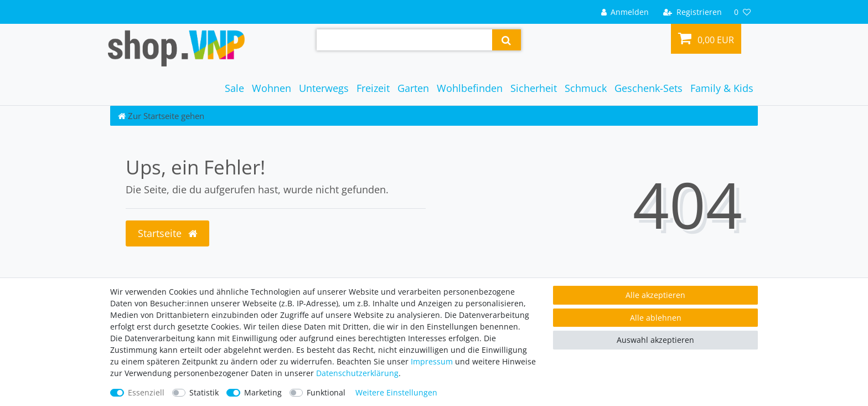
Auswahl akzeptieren (655, 340)
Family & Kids (722, 88)
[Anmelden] (625, 12)
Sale (234, 88)
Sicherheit (534, 88)
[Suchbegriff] (404, 40)
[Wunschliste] (742, 12)
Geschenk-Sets (649, 88)
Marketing (263, 392)
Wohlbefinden (470, 88)
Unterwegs (324, 88)
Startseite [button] (167, 233)
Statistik (204, 392)
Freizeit (373, 88)
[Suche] (506, 40)
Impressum (432, 361)
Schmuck (586, 88)
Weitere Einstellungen (396, 392)
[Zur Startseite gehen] (161, 116)
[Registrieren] (693, 12)
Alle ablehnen (656, 318)
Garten (413, 88)
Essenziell (146, 392)
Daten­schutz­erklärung (357, 373)
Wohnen (272, 88)
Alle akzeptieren (655, 295)
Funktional (326, 392)
